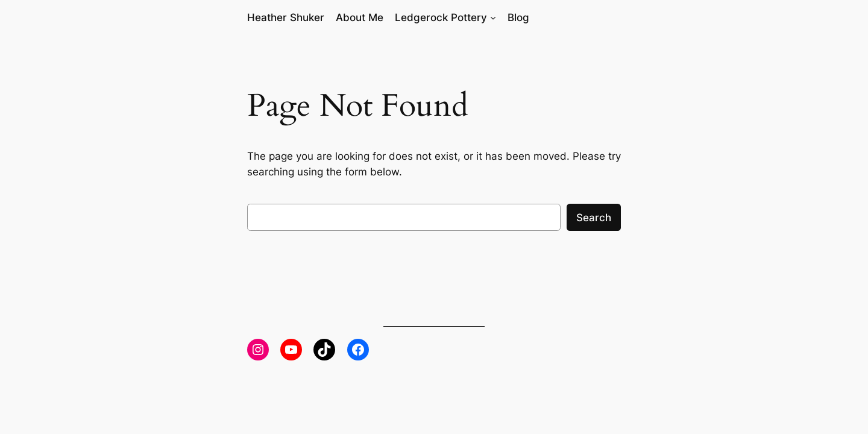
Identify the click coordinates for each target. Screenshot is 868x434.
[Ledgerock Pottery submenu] (493, 17)
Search (594, 218)
